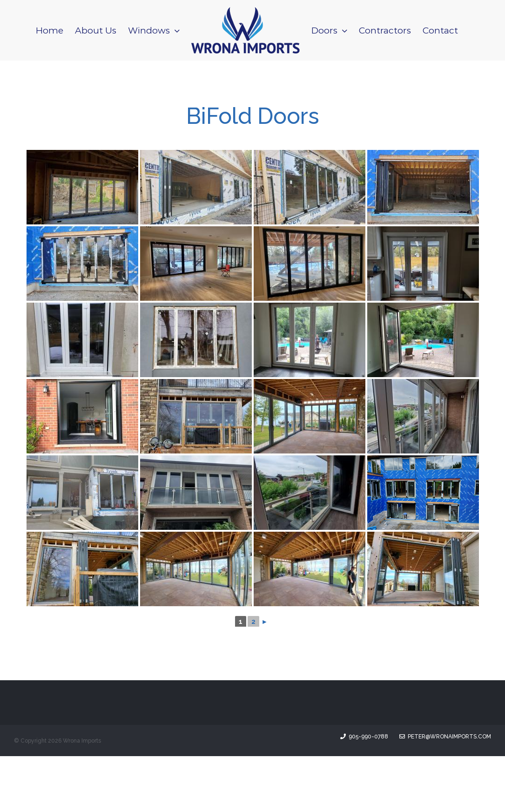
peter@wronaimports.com (445, 792)
